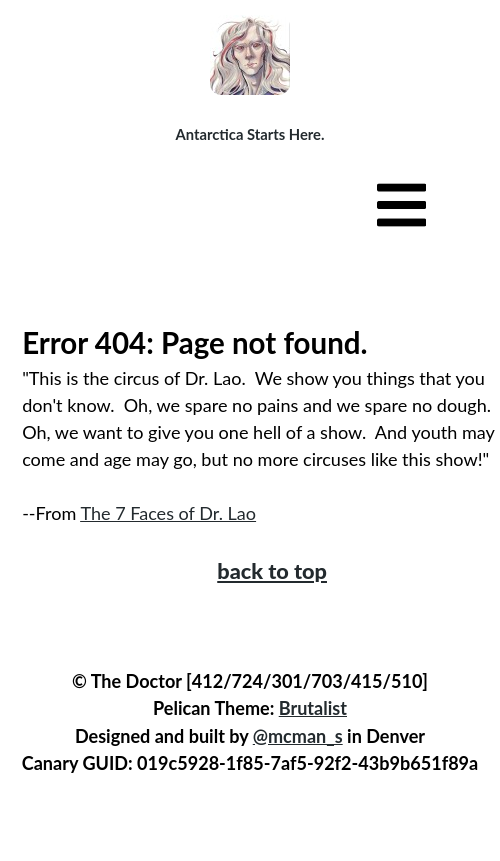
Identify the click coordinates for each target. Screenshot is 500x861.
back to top (272, 571)
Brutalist (313, 708)
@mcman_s (298, 736)
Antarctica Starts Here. (250, 134)
